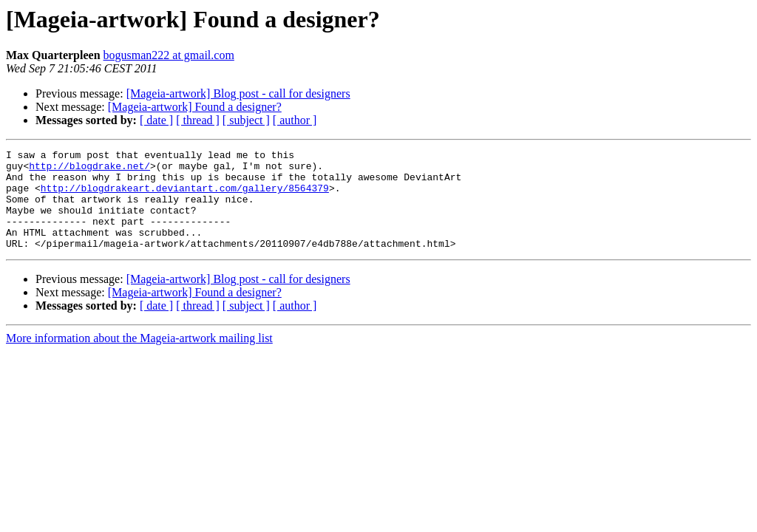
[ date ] (156, 120)
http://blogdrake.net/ (89, 170)
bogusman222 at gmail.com (169, 55)
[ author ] (295, 120)
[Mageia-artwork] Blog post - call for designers (238, 93)
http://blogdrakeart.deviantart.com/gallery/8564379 (185, 197)
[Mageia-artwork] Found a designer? (195, 107)
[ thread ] (198, 120)
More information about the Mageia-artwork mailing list (139, 358)
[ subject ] (246, 120)
